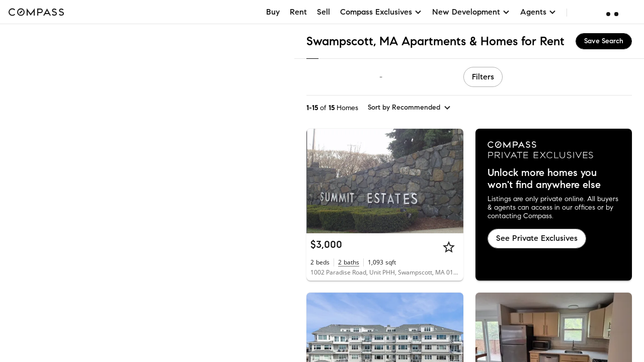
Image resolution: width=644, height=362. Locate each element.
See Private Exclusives (537, 238)
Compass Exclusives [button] (381, 12)
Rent (298, 12)
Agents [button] (538, 12)
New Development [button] (471, 12)
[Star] (449, 247)
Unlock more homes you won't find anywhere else (544, 179)
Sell (324, 12)
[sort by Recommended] (410, 108)
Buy (273, 12)
